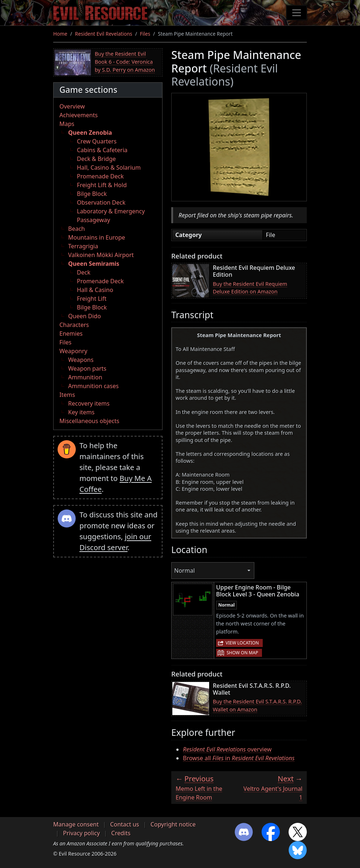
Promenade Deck (100, 176)
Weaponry (73, 351)
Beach (77, 229)
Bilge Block (92, 194)
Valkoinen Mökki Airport (101, 255)
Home (60, 34)
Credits (121, 833)
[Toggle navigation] (297, 13)
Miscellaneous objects (89, 421)
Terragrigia (83, 246)
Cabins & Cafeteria (102, 150)
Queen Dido (85, 316)
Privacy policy (81, 833)
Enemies (71, 334)
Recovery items (89, 403)
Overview (72, 106)
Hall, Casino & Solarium (109, 167)
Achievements (79, 115)
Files (145, 34)
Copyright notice (173, 824)
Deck (84, 272)
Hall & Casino (95, 290)
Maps (67, 124)
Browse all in (239, 758)
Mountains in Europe (97, 237)
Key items (81, 412)
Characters (74, 325)
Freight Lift (92, 299)
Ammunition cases (93, 386)
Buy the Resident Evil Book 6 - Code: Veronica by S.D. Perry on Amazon (125, 62)
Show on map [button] (242, 653)
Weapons (81, 360)
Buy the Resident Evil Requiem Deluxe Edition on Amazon (250, 288)
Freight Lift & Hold (102, 185)
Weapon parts (87, 368)
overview (227, 749)
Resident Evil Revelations (104, 34)
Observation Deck (101, 202)
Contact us (125, 824)
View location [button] (242, 643)
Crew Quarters (97, 141)
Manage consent (76, 824)
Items (67, 395)
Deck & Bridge (96, 159)
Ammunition (85, 377)
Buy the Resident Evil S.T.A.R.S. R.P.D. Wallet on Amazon (257, 705)
